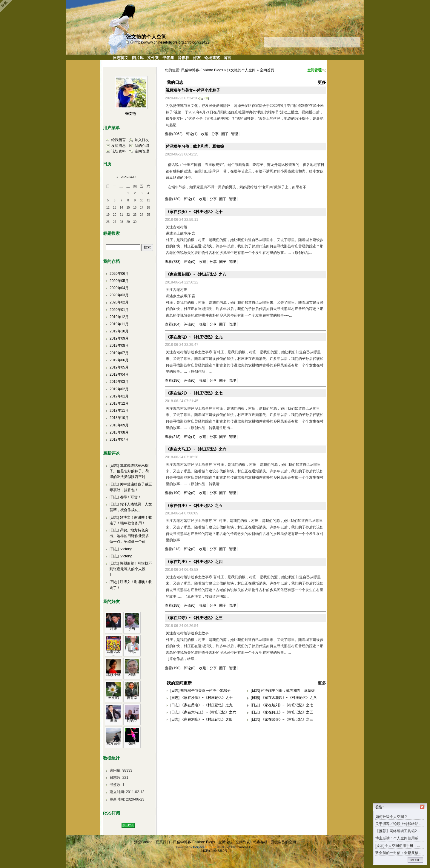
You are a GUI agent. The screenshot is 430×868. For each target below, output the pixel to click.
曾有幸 (132, 698)
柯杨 (132, 675)
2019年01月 (119, 396)
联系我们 (163, 842)
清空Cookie (143, 842)
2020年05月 (119, 281)
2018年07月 (119, 440)
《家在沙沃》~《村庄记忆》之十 (194, 212)
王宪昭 (113, 698)
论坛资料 (119, 151)
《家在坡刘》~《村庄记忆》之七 (194, 393)
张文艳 (130, 114)
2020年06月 (119, 274)
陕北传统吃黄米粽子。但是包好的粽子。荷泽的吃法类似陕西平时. (129, 471)
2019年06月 (119, 360)
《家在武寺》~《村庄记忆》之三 (194, 618)
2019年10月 (119, 331)
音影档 (183, 58)
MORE (416, 860)
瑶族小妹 (113, 675)
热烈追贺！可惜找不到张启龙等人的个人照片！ (131, 569)
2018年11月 (119, 411)
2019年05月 (119, 367)
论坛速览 (212, 58)
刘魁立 (132, 721)
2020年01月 (119, 310)
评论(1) (192, 134)
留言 (227, 58)
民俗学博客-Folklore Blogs (202, 70)
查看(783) (173, 262)
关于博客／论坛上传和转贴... (398, 824)
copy (128, 42)
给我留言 (119, 140)
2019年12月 (119, 317)
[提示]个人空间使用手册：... (398, 846)
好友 (197, 58)
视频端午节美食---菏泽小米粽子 (193, 90)
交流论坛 (225, 842)
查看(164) (173, 324)
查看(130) (173, 199)
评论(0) (190, 262)
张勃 (132, 744)
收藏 (205, 134)
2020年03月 (119, 295)
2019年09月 (119, 338)
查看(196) (173, 380)
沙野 (132, 629)
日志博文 (121, 58)
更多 (322, 82)
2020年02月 (119, 302)
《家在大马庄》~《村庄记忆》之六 (196, 449)
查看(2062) (174, 134)
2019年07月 (119, 353)
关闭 (422, 807)
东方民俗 (113, 744)
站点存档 (260, 842)
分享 (215, 134)
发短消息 (119, 146)
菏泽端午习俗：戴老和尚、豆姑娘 (195, 146)
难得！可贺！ (130, 497)
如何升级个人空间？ (391, 817)
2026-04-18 (129, 177)
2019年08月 (119, 346)
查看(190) (173, 493)
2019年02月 (119, 389)
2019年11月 (119, 324)
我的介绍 (142, 146)
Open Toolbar (7, 6)
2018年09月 (119, 425)
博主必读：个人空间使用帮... (398, 838)
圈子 (225, 134)
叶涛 (113, 629)
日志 (175, 690)
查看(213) (173, 549)
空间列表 (243, 842)
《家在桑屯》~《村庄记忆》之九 (194, 337)
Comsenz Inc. (245, 847)
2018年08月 (119, 432)
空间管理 (314, 70)
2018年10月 (119, 418)
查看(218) (173, 437)
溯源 (113, 721)
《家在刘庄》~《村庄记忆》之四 (194, 562)
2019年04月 (119, 374)
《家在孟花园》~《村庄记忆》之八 (196, 274)
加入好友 (142, 140)
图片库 (138, 58)
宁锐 (132, 652)
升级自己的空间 (283, 842)
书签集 (168, 58)
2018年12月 (119, 403)
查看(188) (173, 605)
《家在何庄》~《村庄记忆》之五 (194, 506)
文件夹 (153, 58)
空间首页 (267, 70)
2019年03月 (119, 382)
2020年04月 (119, 288)
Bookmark (132, 42)
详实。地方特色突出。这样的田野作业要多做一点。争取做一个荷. (129, 536)
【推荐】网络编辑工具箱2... (398, 831)
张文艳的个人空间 (241, 70)
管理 (234, 134)
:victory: (126, 549)
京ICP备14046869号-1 (215, 851)
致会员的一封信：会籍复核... (398, 853)
